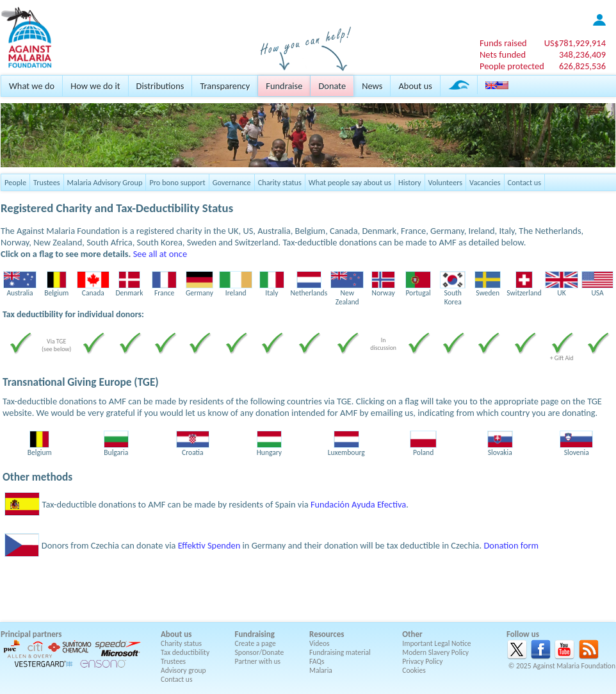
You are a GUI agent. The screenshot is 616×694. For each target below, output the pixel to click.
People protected (512, 66)
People (15, 182)
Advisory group (183, 670)
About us (415, 86)
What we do (32, 86)
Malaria (321, 670)
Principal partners (31, 634)
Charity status (280, 182)
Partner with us (258, 661)
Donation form (511, 545)
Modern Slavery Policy (435, 652)
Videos (320, 643)
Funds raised (503, 43)
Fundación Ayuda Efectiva (358, 504)
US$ (575, 43)
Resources (327, 634)
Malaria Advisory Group (105, 182)
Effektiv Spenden (209, 545)
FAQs (317, 661)
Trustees (47, 182)
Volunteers (446, 182)
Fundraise (284, 86)
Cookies (414, 670)
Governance (232, 182)
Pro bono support (177, 182)
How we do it (95, 86)
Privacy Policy (422, 661)
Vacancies (485, 182)
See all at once (160, 254)
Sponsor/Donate (260, 652)
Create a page (255, 643)
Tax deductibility (185, 652)
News (372, 86)
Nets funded (503, 54)
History (409, 182)
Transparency (225, 86)
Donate (332, 86)
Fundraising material (340, 652)
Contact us (524, 182)
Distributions (160, 86)
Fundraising (255, 634)
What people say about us (350, 182)
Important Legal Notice (436, 643)
